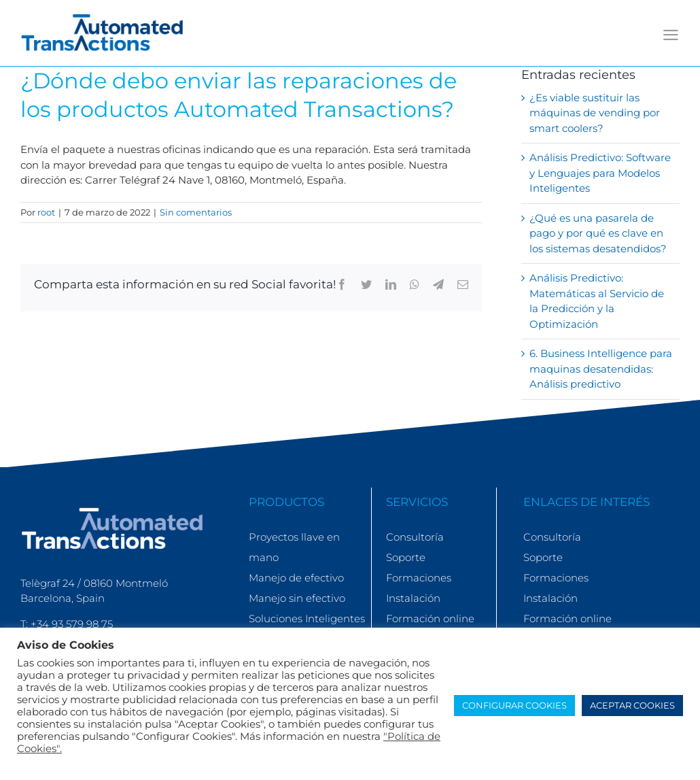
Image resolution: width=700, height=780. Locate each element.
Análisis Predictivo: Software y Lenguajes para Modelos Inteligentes (600, 173)
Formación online (430, 618)
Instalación (413, 598)
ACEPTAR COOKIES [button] (632, 705)
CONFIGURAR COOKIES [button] (514, 705)
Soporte (406, 557)
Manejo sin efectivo (297, 598)
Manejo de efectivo (296, 578)
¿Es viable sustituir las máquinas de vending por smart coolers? (595, 113)
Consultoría (415, 537)
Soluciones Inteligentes (307, 618)
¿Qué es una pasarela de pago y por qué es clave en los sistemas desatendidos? (598, 233)
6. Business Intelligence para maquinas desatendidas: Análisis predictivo (601, 369)
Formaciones (419, 578)
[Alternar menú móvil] (671, 35)
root (46, 212)
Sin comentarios (196, 212)
